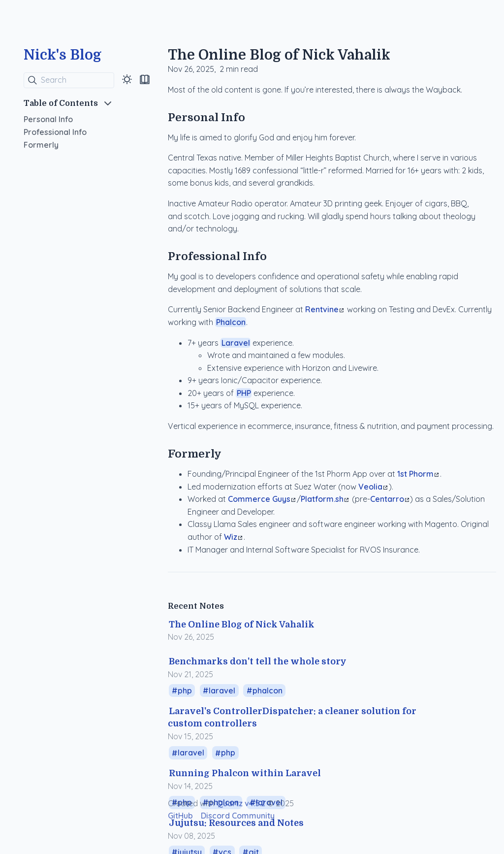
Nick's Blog (63, 55)
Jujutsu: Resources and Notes (236, 823)
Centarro (390, 499)
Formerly (41, 145)
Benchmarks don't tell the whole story (258, 661)
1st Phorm (418, 474)
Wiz (233, 537)
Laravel (236, 343)
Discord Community (238, 816)
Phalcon (231, 322)
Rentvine (324, 309)
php (185, 690)
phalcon (268, 690)
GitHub (180, 816)
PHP (244, 393)
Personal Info (48, 119)
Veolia (373, 487)
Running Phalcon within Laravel (245, 773)
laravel (222, 690)
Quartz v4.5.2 (241, 803)
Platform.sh (325, 499)
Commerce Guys (262, 499)
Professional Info (55, 132)
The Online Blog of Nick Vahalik (242, 624)
